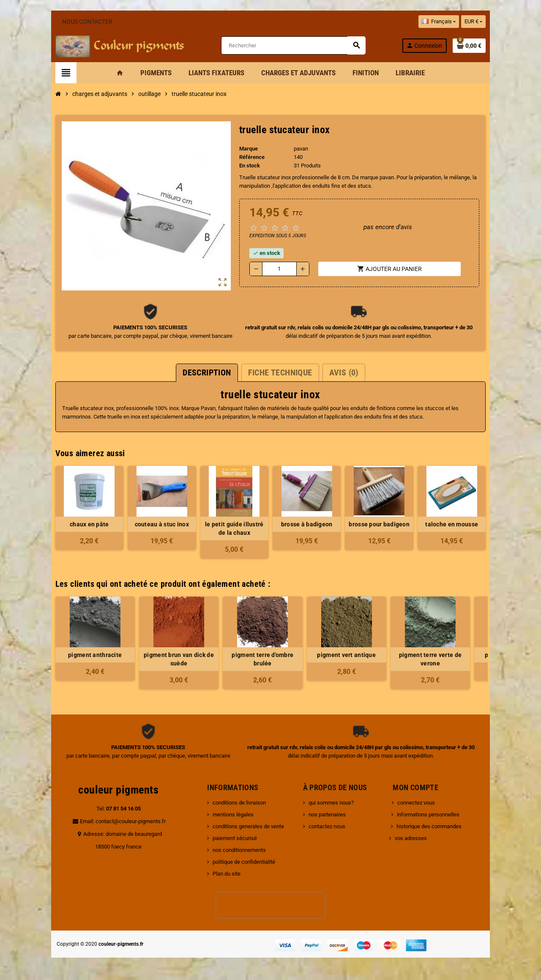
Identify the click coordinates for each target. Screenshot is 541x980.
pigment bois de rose (480, 656)
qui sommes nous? (335, 804)
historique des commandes (433, 828)
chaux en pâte (61, 526)
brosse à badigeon (312, 526)
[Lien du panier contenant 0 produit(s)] (503, 46)
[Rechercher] (295, 46)
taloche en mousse (480, 526)
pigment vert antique (313, 656)
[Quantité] (277, 270)
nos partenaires (331, 816)
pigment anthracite (61, 656)
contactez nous (331, 828)
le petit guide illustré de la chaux (229, 530)
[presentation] (270, 906)
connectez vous (420, 804)
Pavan (174, 409)
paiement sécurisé (223, 839)
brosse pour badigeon (396, 526)
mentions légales (222, 816)
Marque (243, 150)
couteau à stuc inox (145, 526)
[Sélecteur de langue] (473, 22)
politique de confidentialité (232, 863)
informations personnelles (432, 816)
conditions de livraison (228, 804)
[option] (61, 644)
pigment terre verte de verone (396, 660)
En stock (244, 167)
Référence (246, 158)
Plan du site (215, 875)
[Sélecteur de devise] (508, 22)
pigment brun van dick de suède (145, 660)
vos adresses (415, 839)
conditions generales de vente (237, 828)
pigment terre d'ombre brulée (229, 660)
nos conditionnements (228, 851)
